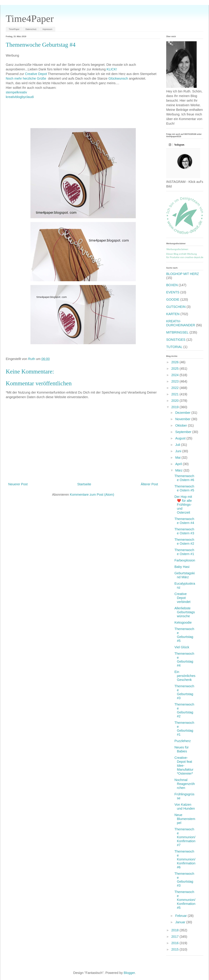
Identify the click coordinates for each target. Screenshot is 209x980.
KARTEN (173, 314)
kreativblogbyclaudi (20, 97)
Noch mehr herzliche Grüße (26, 78)
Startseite (84, 484)
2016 (175, 943)
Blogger (129, 973)
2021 (175, 394)
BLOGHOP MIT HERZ (183, 274)
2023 (175, 381)
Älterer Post (149, 484)
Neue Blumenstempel (185, 819)
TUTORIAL (174, 347)
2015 (175, 949)
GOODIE (173, 299)
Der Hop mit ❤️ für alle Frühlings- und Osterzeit (183, 505)
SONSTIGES (176, 340)
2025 (175, 369)
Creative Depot (36, 74)
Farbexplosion (185, 560)
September (184, 432)
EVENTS (173, 292)
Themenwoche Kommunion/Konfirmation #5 (185, 900)
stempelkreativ (16, 92)
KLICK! (112, 69)
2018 (175, 930)
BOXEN (172, 285)
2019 (175, 407)
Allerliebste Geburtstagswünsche (185, 612)
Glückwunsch (118, 78)
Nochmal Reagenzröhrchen (185, 784)
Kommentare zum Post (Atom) (92, 495)
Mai (178, 458)
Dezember (183, 413)
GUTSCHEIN (176, 307)
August (181, 438)
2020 (175, 401)
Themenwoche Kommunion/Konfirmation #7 (185, 837)
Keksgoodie (183, 622)
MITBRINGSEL (177, 332)
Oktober (182, 425)
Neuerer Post (18, 484)
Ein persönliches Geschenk (185, 676)
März (179, 470)
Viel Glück (182, 647)
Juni (179, 451)
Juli (178, 445)
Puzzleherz (183, 741)
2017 (175, 937)
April (179, 464)
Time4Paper (30, 19)
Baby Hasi (182, 567)
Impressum (47, 29)
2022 (175, 388)
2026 (175, 362)
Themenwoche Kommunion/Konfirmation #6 (185, 859)
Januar (181, 922)
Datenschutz (31, 29)
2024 (175, 375)
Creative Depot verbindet (182, 598)
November (183, 419)
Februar (182, 916)
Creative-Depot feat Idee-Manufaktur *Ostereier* (184, 766)
